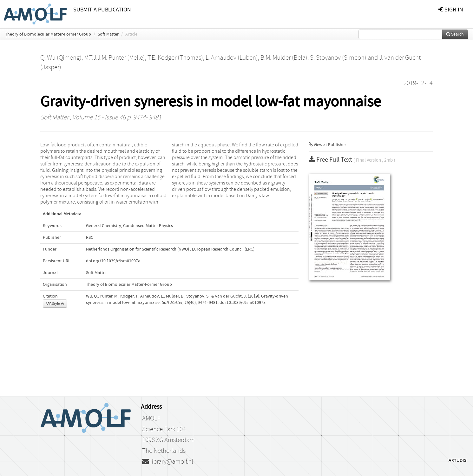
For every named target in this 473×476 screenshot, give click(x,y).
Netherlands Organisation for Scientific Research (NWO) (138, 249)
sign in (451, 10)
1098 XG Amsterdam (168, 440)
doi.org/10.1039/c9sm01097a (113, 261)
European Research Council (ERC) (223, 249)
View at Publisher (327, 145)
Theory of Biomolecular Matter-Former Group (48, 34)
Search (455, 34)
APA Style (55, 304)
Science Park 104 (164, 429)
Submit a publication (102, 10)
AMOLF (151, 419)
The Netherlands (164, 451)
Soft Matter (108, 34)
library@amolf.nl (168, 462)
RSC (90, 238)
